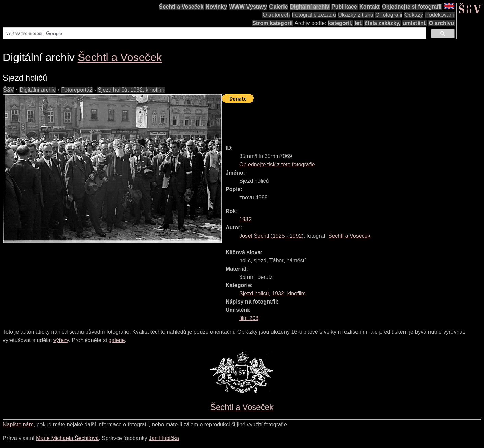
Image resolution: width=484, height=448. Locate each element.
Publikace (344, 7)
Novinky (216, 7)
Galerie (278, 7)
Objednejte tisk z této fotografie (277, 164)
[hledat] (214, 34)
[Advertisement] (347, 121)
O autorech (276, 15)
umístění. (415, 23)
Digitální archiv (310, 7)
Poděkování (440, 15)
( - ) (271, 236)
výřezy (61, 340)
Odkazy (414, 15)
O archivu (441, 23)
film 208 (249, 318)
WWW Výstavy (248, 7)
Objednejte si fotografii (412, 7)
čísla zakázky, (383, 23)
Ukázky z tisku (355, 15)
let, (359, 23)
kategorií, (340, 23)
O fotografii (389, 15)
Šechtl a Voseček (181, 7)
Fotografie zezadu (314, 15)
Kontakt (370, 7)
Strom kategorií (272, 23)
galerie (117, 340)
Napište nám (18, 425)
